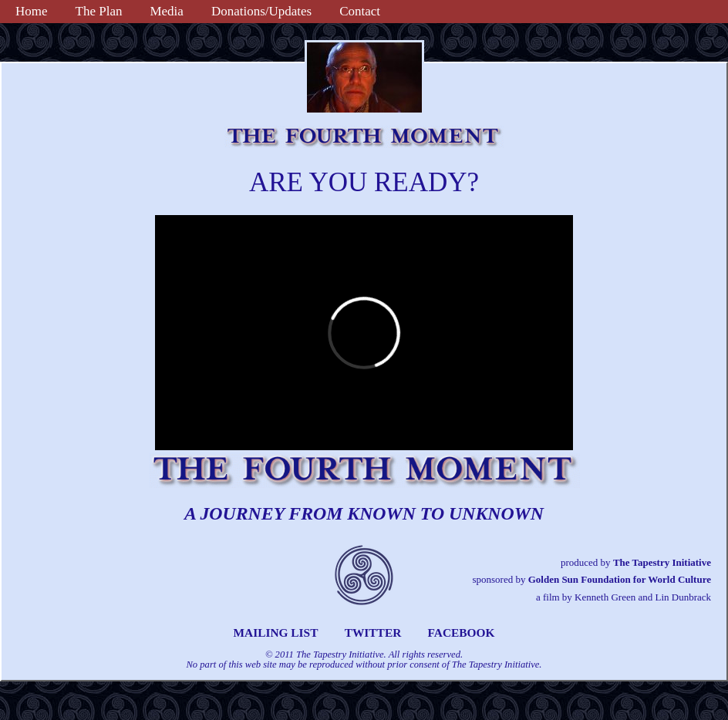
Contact (360, 11)
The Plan (99, 11)
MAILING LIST (276, 633)
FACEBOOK (462, 633)
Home (32, 11)
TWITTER (373, 633)
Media (166, 11)
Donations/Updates (261, 11)
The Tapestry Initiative (662, 562)
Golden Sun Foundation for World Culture (620, 579)
